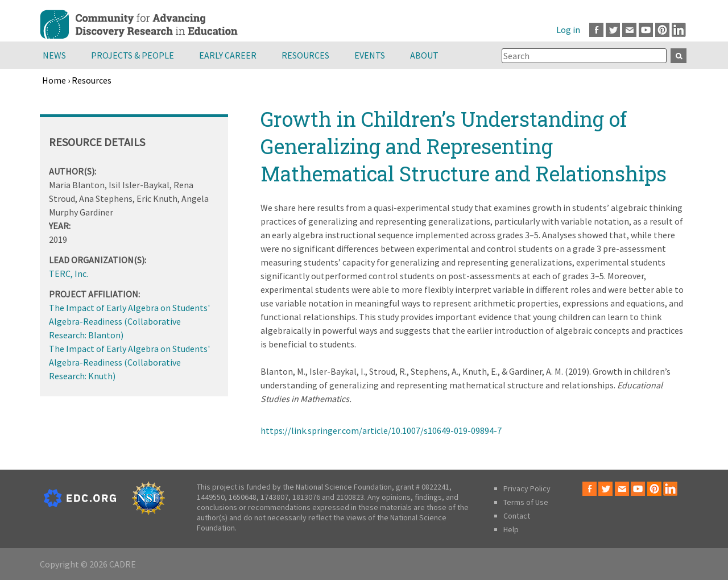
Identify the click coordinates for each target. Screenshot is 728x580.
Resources (305, 55)
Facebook (596, 30)
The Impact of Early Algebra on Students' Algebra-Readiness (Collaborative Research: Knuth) (129, 362)
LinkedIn (679, 30)
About (424, 55)
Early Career (228, 55)
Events (370, 55)
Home (54, 80)
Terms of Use (526, 502)
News (54, 55)
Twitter (613, 30)
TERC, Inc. (69, 274)
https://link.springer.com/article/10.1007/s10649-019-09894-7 (381, 430)
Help (511, 529)
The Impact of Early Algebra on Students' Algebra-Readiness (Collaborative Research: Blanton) (129, 321)
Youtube (646, 30)
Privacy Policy (527, 488)
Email (629, 30)
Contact (517, 516)
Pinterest (662, 30)
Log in (568, 30)
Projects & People (133, 55)
